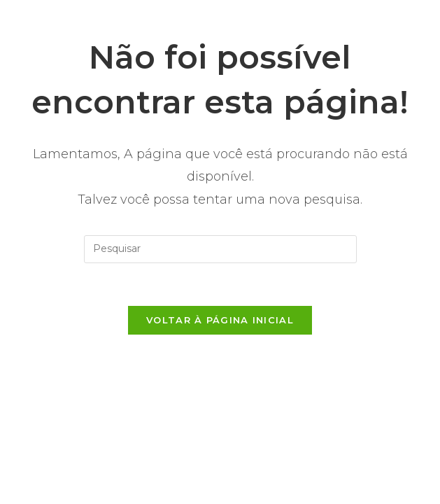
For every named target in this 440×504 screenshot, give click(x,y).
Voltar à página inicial (220, 320)
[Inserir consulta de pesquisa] (220, 249)
